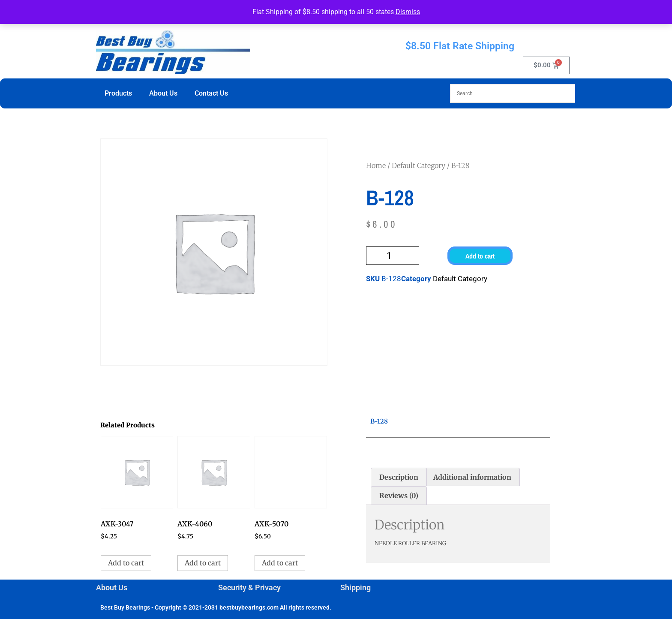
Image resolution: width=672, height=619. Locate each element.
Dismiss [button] (408, 12)
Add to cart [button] (126, 563)
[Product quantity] (393, 256)
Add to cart (480, 256)
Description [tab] (399, 477)
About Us (163, 93)
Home (376, 165)
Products (118, 93)
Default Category (418, 165)
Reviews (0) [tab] (399, 496)
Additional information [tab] (472, 477)
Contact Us (211, 93)
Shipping (355, 587)
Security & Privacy (249, 587)
